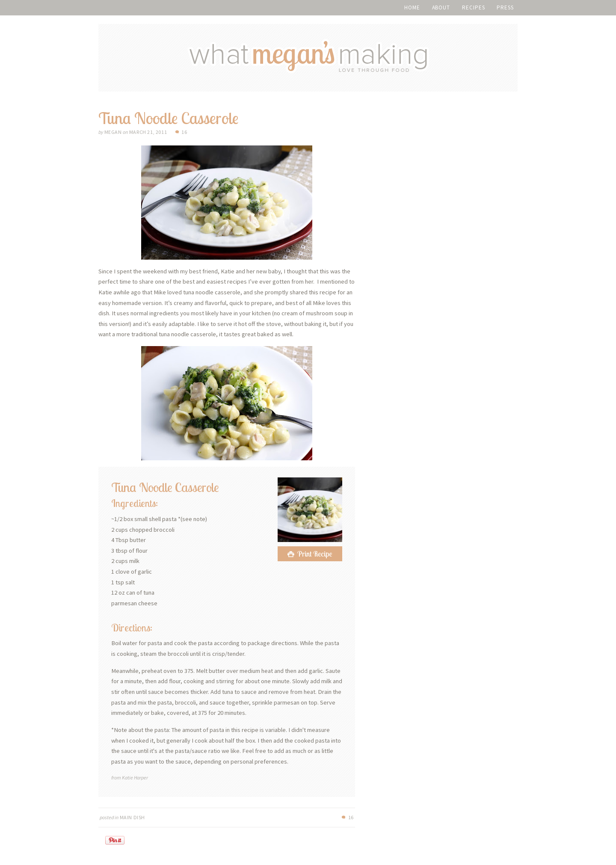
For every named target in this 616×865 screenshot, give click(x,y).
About (441, 7)
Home (412, 7)
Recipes (473, 7)
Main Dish (132, 817)
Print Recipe (315, 554)
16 (184, 132)
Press (505, 7)
